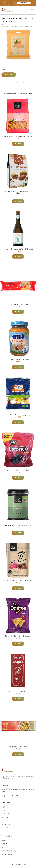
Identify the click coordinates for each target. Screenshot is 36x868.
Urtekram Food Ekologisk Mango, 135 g (18, 136)
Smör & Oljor (6, 824)
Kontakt (4, 844)
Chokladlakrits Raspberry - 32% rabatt (18, 581)
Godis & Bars (6, 814)
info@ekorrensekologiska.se (11, 796)
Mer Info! (9, 75)
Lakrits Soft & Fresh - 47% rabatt (18, 470)
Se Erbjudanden (24, 3)
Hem (3, 24)
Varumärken (6, 828)
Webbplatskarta (7, 854)
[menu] (32, 10)
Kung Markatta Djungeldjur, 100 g (18, 415)
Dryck (3, 807)
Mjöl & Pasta (6, 817)
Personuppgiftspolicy (9, 851)
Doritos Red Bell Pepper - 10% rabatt (18, 636)
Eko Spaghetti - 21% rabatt (18, 747)
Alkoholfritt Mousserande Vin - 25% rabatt (18, 249)
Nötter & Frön (6, 821)
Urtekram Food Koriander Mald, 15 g (18, 525)
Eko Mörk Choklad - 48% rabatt (18, 691)
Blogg (4, 840)
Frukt (3, 810)
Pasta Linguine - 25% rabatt (18, 304)
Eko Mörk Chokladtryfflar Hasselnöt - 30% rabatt (18, 193)
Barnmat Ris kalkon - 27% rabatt (18, 360)
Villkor (4, 847)
